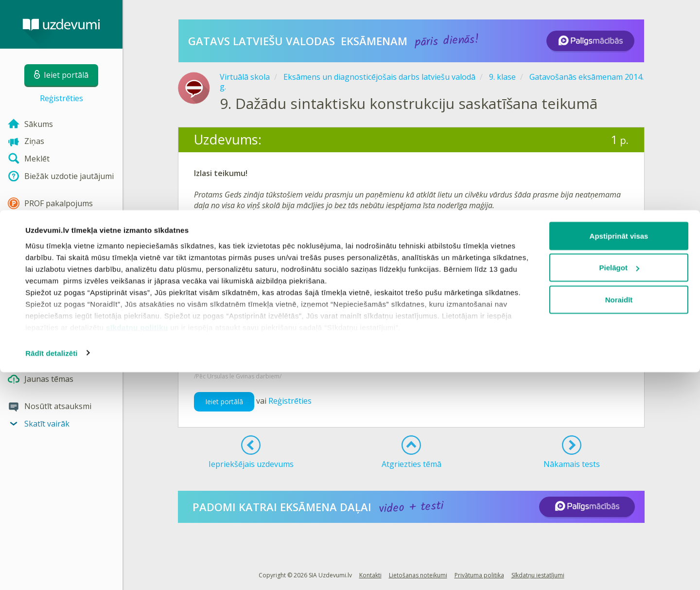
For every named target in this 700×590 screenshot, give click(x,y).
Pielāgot (619, 486)
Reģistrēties (61, 98)
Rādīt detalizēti (51, 571)
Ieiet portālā (224, 402)
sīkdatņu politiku (137, 545)
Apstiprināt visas (619, 454)
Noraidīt (619, 517)
